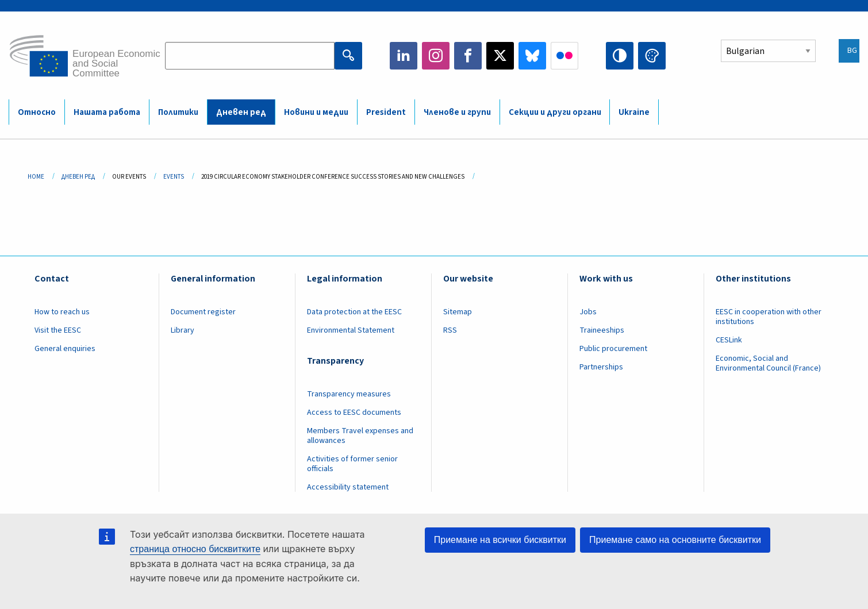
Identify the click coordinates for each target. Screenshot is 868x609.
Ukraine (634, 112)
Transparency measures (349, 394)
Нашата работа (107, 112)
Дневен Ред (78, 177)
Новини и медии (316, 112)
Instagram (436, 56)
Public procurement (613, 349)
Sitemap (458, 312)
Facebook (468, 56)
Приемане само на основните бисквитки (675, 540)
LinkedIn (404, 56)
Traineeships (602, 330)
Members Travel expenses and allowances (360, 436)
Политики (178, 112)
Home (36, 177)
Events (174, 177)
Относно (37, 112)
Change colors (652, 56)
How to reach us (62, 312)
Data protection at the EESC (354, 312)
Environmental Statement (351, 330)
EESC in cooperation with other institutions (769, 317)
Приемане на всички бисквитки (500, 540)
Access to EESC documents (354, 413)
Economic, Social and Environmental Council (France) (769, 363)
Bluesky (532, 56)
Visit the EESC (58, 330)
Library (183, 330)
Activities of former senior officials (352, 464)
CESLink (729, 340)
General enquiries (65, 349)
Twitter (500, 56)
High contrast (620, 56)
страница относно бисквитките (195, 549)
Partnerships (601, 367)
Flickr (564, 56)
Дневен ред (241, 112)
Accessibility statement (348, 487)
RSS (450, 330)
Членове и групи (457, 112)
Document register (203, 312)
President (386, 112)
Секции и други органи (555, 112)
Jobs (588, 312)
